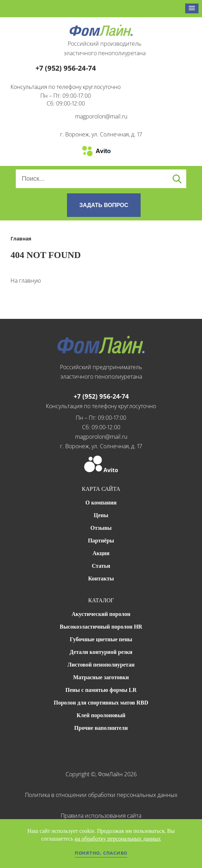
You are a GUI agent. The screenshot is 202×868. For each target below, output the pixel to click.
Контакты (101, 578)
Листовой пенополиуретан (101, 665)
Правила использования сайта (101, 816)
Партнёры (101, 541)
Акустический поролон (101, 614)
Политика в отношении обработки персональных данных (101, 795)
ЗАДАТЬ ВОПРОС (104, 205)
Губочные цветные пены (101, 639)
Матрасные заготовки (101, 677)
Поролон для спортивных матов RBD (101, 703)
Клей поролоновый (101, 715)
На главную (26, 281)
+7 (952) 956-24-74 (66, 68)
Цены (101, 515)
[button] (192, 8)
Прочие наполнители (101, 728)
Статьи (101, 566)
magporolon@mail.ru (101, 116)
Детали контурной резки (101, 652)
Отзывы (101, 528)
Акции (101, 553)
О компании (101, 503)
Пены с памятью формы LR (101, 690)
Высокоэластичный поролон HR (101, 627)
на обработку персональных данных (118, 839)
